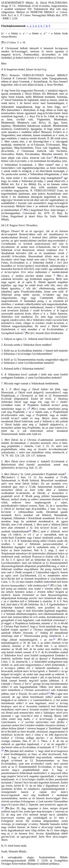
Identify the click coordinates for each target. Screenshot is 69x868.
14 (2, 750)
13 (48, 693)
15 (2, 807)
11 (48, 585)
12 (54, 639)
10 (30, 531)
